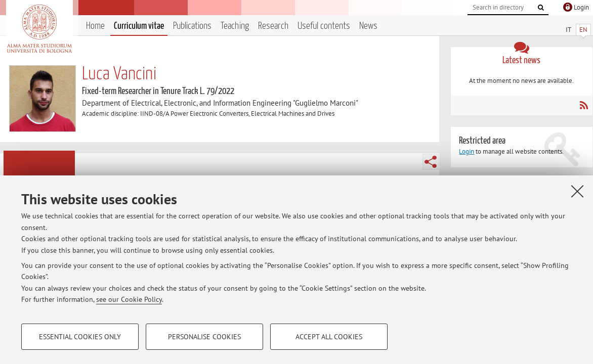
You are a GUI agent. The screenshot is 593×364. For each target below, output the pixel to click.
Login (467, 151)
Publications (192, 26)
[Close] (577, 191)
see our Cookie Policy (129, 299)
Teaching (235, 26)
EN (583, 30)
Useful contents (324, 26)
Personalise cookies (204, 337)
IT (568, 30)
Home (95, 26)
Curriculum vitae (139, 26)
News (368, 26)
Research (273, 26)
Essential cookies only (80, 337)
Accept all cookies (329, 337)
